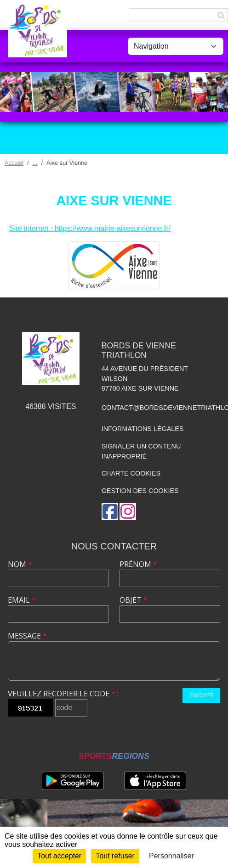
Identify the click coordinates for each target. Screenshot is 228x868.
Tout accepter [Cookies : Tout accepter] (59, 856)
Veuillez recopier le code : (63, 694)
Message (27, 636)
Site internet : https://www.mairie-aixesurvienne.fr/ (90, 228)
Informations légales (143, 429)
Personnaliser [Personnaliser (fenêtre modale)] (171, 856)
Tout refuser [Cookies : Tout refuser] (115, 856)
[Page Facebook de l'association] (110, 512)
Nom (20, 564)
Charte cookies (131, 473)
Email (22, 600)
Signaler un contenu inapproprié (141, 451)
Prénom (138, 564)
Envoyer (201, 695)
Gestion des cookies (140, 491)
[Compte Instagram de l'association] (128, 512)
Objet (134, 600)
